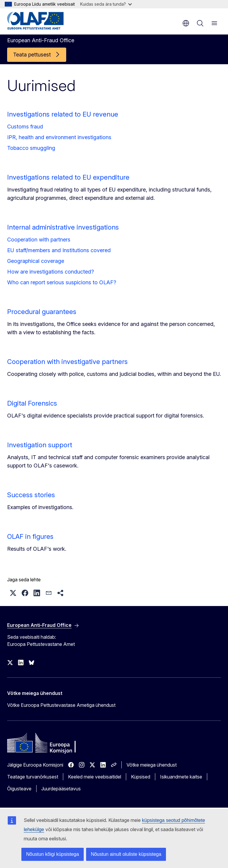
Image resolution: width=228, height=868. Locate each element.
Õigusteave (19, 789)
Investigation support (40, 445)
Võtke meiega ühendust (152, 765)
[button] (13, 593)
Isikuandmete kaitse (181, 777)
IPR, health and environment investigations (59, 137)
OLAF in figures (30, 536)
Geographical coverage (36, 261)
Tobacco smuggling (31, 148)
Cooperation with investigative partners (67, 362)
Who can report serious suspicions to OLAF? (62, 282)
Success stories (31, 495)
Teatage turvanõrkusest (33, 777)
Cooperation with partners (39, 240)
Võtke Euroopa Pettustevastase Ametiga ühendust (61, 705)
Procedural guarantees (42, 312)
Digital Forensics (32, 403)
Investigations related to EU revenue (63, 114)
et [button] (186, 23)
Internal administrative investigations (63, 227)
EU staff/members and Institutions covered (59, 250)
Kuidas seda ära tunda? (106, 4)
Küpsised (141, 777)
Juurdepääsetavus (61, 789)
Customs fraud (25, 127)
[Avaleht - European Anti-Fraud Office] (43, 21)
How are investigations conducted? (50, 272)
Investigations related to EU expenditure (68, 177)
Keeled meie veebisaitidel (95, 777)
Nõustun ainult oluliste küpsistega (126, 854)
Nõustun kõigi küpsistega (53, 854)
